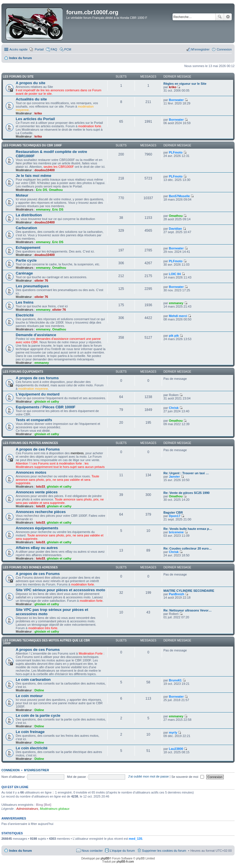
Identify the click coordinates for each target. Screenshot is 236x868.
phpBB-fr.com (125, 862)
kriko (173, 87)
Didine (39, 690)
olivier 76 (41, 280)
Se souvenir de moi (188, 777)
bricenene (176, 532)
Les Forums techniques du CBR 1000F (32, 145)
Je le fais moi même (34, 176)
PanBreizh (177, 594)
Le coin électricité (32, 748)
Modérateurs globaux (55, 809)
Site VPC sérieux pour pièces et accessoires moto (60, 590)
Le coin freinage (30, 732)
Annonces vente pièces (37, 492)
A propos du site (31, 83)
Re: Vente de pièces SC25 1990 (186, 493)
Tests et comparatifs (34, 420)
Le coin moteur (29, 696)
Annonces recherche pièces (41, 512)
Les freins (25, 302)
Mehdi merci (178, 316)
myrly (173, 732)
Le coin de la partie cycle (38, 715)
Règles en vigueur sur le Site (185, 84)
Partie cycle (26, 260)
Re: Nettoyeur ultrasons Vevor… (188, 610)
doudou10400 (44, 170)
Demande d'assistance (36, 335)
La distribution (29, 215)
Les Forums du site (18, 77)
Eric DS (42, 190)
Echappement (28, 248)
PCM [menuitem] (68, 49)
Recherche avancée (228, 17)
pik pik (174, 336)
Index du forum (20, 851)
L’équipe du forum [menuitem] (122, 851)
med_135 (136, 839)
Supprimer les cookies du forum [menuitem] (164, 851)
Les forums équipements (23, 372)
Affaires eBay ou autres (37, 548)
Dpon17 (175, 516)
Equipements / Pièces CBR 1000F (46, 407)
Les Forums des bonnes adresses (30, 567)
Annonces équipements (37, 528)
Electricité (25, 315)
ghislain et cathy (47, 401)
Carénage (24, 273)
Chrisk (174, 408)
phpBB (105, 858)
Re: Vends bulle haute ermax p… (188, 529)
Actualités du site (31, 99)
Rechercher (220, 17)
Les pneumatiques (32, 286)
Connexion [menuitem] (224, 49)
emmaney (43, 209)
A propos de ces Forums (38, 449)
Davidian (175, 229)
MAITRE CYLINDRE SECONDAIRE (189, 591)
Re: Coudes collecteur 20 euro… (188, 548)
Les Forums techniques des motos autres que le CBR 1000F (46, 642)
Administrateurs (27, 809)
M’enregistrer (37, 770)
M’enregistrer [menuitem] (200, 49)
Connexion (11, 770)
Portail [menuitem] (39, 49)
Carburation (26, 228)
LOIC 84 (175, 274)
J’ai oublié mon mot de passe (148, 777)
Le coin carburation (33, 680)
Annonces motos (31, 472)
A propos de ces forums (37, 378)
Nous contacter (92, 851)
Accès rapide (19, 49)
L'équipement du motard (38, 394)
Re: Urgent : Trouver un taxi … (186, 473)
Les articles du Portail (35, 119)
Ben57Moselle (179, 196)
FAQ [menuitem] (54, 49)
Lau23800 (176, 749)
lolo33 (41, 487)
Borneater (176, 100)
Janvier (174, 477)
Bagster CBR (173, 512)
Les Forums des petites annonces (30, 443)
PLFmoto (176, 152)
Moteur (22, 195)
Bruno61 (175, 680)
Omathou (56, 190)
